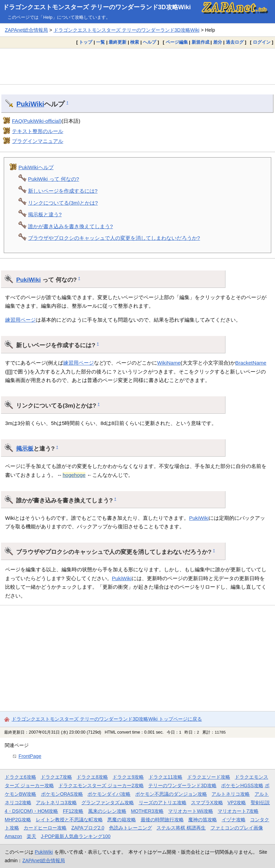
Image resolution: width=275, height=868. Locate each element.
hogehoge (74, 475)
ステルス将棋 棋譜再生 (181, 828)
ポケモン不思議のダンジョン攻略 (171, 794)
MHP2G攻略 (18, 820)
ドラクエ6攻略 (20, 777)
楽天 (31, 836)
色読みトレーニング (130, 828)
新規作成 (201, 42)
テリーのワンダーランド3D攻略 (182, 785)
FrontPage (30, 756)
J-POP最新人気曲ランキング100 (76, 836)
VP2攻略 (237, 803)
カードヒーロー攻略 (45, 828)
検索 (135, 42)
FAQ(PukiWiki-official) (37, 121)
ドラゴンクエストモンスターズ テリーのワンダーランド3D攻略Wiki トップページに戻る (107, 719)
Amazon (13, 836)
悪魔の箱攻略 (122, 820)
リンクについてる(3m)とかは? (63, 203)
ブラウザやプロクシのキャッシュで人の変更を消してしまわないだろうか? (114, 238)
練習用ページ (20, 320)
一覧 (100, 42)
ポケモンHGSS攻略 (242, 785)
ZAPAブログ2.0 (88, 828)
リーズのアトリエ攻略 (163, 803)
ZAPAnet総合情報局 (26, 30)
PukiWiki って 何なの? (53, 179)
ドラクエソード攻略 (209, 777)
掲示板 (25, 448)
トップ (86, 42)
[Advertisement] (137, 66)
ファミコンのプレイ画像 (237, 828)
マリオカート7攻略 (238, 811)
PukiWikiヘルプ (36, 167)
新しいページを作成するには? (63, 191)
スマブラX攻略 (207, 803)
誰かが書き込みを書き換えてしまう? (70, 226)
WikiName (169, 363)
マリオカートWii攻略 (190, 811)
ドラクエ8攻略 (92, 777)
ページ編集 (177, 42)
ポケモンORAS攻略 (62, 794)
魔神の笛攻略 (203, 820)
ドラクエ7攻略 (56, 777)
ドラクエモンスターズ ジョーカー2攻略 (101, 785)
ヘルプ (149, 42)
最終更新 (118, 42)
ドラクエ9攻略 (128, 777)
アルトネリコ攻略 (231, 794)
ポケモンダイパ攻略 (109, 794)
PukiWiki (30, 104)
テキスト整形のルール (38, 131)
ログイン (262, 42)
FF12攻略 (73, 811)
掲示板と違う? (45, 214)
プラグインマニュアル (38, 141)
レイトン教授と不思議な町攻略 (69, 820)
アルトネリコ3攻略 (56, 803)
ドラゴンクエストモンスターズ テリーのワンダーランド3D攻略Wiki (97, 7)
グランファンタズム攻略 (108, 803)
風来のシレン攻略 (107, 811)
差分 (218, 42)
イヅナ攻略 (234, 820)
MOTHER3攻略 (147, 811)
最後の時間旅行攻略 (162, 820)
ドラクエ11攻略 (166, 777)
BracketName (251, 363)
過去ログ (235, 42)
